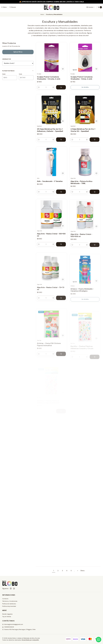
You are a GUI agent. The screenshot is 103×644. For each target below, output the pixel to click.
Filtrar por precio (18, 71)
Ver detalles (85, 87)
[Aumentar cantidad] (53, 87)
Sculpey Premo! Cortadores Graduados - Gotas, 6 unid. (82, 78)
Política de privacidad (9, 606)
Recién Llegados (7, 614)
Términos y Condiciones (10, 601)
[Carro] (100, 7)
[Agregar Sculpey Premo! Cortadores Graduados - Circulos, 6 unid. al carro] (61, 87)
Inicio (42, 15)
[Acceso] (91, 7)
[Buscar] (13, 7)
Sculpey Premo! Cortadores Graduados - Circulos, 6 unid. (49, 78)
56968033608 (8, 627)
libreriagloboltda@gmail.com (13, 624)
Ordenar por (7, 59)
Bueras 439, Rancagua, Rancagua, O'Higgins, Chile (19, 629)
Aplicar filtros (18, 52)
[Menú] (4, 7)
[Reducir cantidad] (39, 87)
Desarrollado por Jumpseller (30, 640)
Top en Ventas (7, 617)
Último (83, 571)
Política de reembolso (9, 604)
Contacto (5, 599)
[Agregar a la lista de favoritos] (63, 69)
